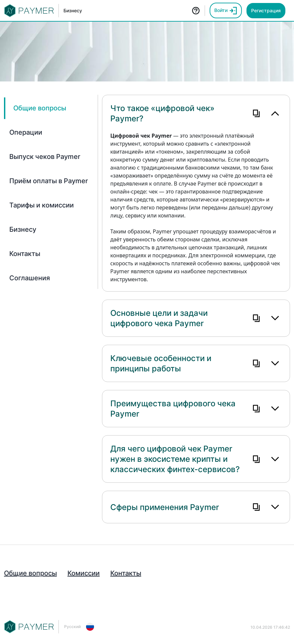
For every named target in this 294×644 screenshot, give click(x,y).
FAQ (196, 11)
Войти (226, 11)
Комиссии (84, 573)
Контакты (126, 573)
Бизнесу (73, 10)
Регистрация (266, 10)
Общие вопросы (30, 573)
